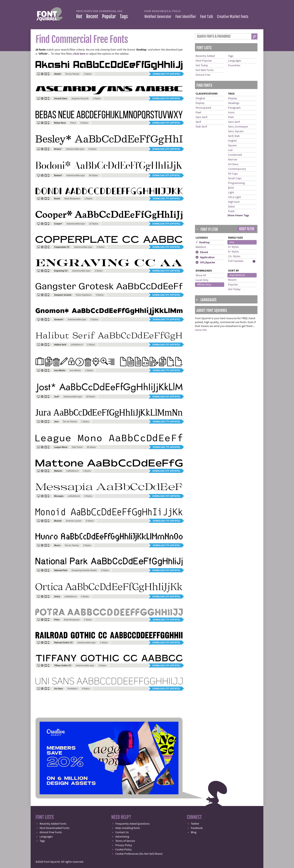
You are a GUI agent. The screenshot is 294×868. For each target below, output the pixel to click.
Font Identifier (186, 17)
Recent (92, 16)
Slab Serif (201, 127)
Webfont (201, 247)
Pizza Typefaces (84, 295)
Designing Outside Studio (84, 570)
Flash (231, 211)
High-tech (234, 202)
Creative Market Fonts (233, 17)
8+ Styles (233, 252)
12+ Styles (234, 256)
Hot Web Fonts (205, 70)
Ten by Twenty (72, 74)
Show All (201, 275)
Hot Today (202, 65)
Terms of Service (125, 841)
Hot (79, 16)
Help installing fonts (128, 828)
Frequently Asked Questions (133, 824)
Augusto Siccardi (80, 99)
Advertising (122, 837)
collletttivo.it (77, 345)
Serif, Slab (234, 136)
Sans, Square (236, 131)
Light (231, 193)
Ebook (202, 252)
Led (230, 150)
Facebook (197, 828)
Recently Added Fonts (53, 824)
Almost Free (203, 75)
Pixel (198, 113)
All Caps (233, 174)
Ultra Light (234, 197)
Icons (231, 113)
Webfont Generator (158, 17)
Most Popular (204, 61)
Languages (235, 61)
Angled (232, 141)
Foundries (234, 65)
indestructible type (75, 149)
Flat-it (73, 123)
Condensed (235, 155)
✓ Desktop (203, 242)
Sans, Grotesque (238, 127)
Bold (231, 188)
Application (205, 257)
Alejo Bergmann (72, 199)
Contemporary (237, 169)
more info (201, 330)
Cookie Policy (124, 850)
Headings (234, 103)
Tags (124, 16)
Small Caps (235, 178)
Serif (198, 122)
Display (200, 103)
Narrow (233, 160)
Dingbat (200, 98)
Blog (194, 832)
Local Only (202, 280)
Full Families (236, 261)
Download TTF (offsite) (166, 74)
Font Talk (207, 17)
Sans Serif (201, 117)
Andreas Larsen (74, 521)
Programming (236, 183)
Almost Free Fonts (51, 832)
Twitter (195, 824)
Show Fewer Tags (238, 215)
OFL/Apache (205, 263)
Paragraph (234, 108)
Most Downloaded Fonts (55, 828)
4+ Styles (233, 247)
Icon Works (75, 370)
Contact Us (122, 832)
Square (232, 145)
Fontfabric (72, 689)
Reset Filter (247, 229)
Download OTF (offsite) (166, 99)
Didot (231, 207)
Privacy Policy (124, 845)
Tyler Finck (77, 447)
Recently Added (205, 56)
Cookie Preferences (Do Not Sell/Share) (139, 854)
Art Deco (233, 164)
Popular (109, 16)
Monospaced (203, 108)
